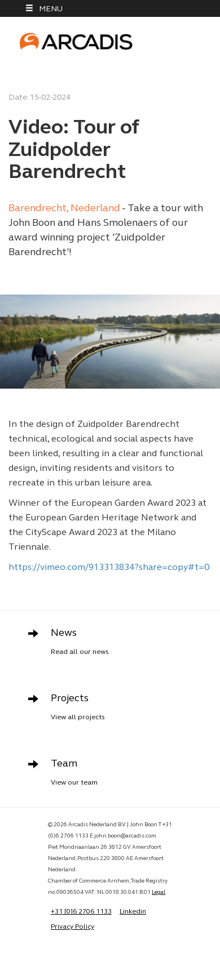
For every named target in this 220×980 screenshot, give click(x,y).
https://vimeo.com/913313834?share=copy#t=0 (109, 568)
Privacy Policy (72, 927)
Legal (159, 892)
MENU (44, 9)
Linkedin (133, 912)
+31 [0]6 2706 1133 (81, 912)
